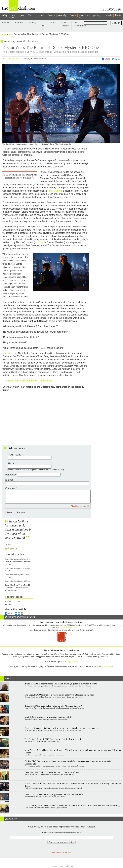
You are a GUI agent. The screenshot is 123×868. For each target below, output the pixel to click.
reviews (5, 23)
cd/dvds (108, 15)
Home (4, 34)
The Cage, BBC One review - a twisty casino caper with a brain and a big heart (60, 695)
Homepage (11, 475)
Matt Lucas (8, 353)
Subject (9, 480)
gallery (32, 23)
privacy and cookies (66, 866)
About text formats (79, 506)
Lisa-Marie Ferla (12, 59)
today (5, 15)
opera (21, 15)
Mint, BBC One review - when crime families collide (48, 717)
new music (12, 16)
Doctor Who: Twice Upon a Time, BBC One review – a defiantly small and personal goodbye (18, 588)
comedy (62, 15)
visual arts (81, 16)
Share (106, 59)
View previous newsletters (62, 852)
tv (88, 15)
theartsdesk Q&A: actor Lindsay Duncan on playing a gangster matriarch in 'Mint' (61, 684)
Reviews (8, 601)
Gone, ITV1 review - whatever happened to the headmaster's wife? (54, 794)
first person (65, 24)
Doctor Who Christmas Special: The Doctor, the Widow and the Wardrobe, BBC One (18, 562)
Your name (15, 455)
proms (53, 23)
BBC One (8, 605)
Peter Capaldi (55, 191)
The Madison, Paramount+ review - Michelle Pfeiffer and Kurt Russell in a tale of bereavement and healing (72, 805)
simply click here (73, 662)
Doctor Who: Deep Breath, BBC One (18, 581)
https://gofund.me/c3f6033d (69, 627)
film (30, 15)
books (118, 15)
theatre (51, 15)
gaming (96, 15)
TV (19, 601)
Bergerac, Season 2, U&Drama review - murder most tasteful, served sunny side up (61, 728)
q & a (43, 26)
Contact (55, 866)
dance (73, 15)
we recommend (80, 24)
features (19, 23)
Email (12, 463)
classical (40, 15)
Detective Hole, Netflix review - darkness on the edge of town (52, 772)
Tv (10, 34)
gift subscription (107, 667)
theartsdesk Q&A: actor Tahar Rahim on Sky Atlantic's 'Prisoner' (53, 706)
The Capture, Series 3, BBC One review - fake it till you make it (53, 739)
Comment (10, 488)
